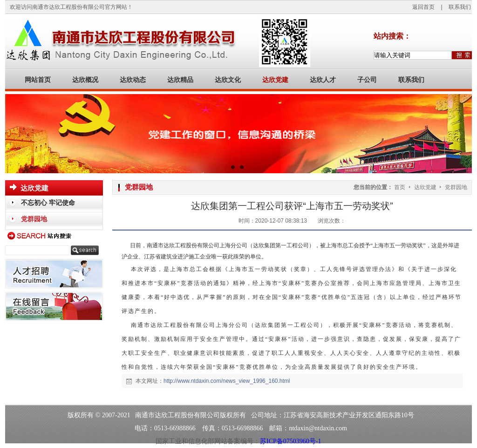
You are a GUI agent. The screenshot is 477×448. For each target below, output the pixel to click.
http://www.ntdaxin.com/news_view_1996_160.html (227, 381)
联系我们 (460, 7)
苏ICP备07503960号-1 (290, 441)
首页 (400, 187)
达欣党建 (426, 187)
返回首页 (423, 7)
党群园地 (456, 187)
